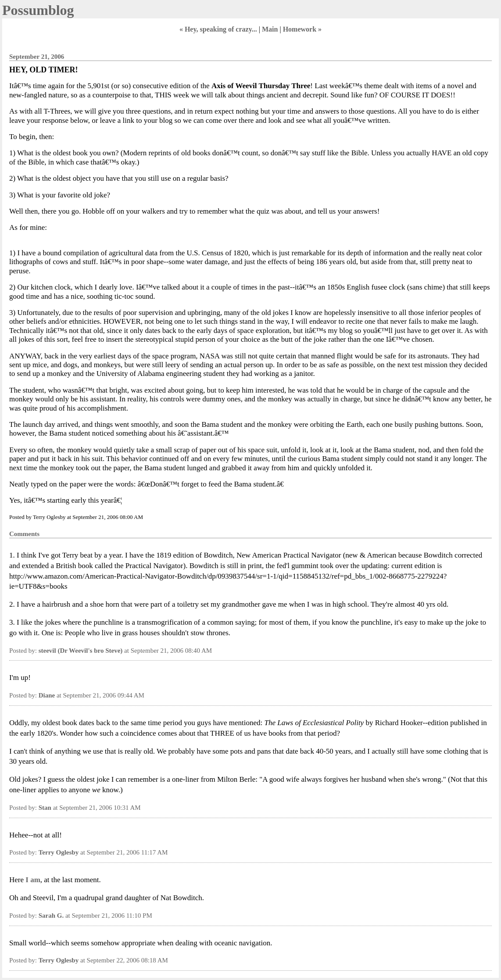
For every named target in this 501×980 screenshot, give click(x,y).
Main (270, 29)
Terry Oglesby (59, 852)
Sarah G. (51, 916)
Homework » (302, 29)
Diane (47, 695)
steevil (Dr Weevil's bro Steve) (81, 651)
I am (33, 880)
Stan (45, 808)
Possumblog (38, 10)
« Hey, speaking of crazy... (218, 29)
